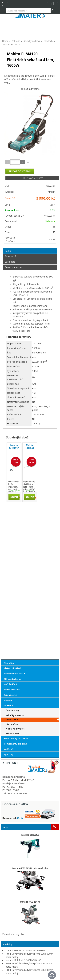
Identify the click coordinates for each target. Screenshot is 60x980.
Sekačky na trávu (15, 715)
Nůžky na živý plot (15, 729)
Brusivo (8, 700)
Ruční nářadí (10, 684)
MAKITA (52, 192)
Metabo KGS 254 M (30, 902)
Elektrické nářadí (13, 668)
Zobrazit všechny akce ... (15, 934)
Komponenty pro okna (15, 744)
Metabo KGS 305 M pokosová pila (30, 868)
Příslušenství (10, 695)
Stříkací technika (12, 679)
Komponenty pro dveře (16, 738)
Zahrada (8, 706)
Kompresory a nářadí (15, 674)
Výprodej (9, 754)
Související (10, 256)
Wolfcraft (9, 749)
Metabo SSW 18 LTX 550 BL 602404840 (25, 951)
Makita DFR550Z (30, 835)
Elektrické (12, 719)
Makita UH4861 (30, 447)
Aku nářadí (10, 663)
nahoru (52, 975)
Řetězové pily (13, 711)
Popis (8, 251)
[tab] (30, 248)
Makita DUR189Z (14, 447)
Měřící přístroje (12, 690)
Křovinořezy (12, 724)
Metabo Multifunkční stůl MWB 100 (23, 960)
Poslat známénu (13, 267)
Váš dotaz (10, 262)
